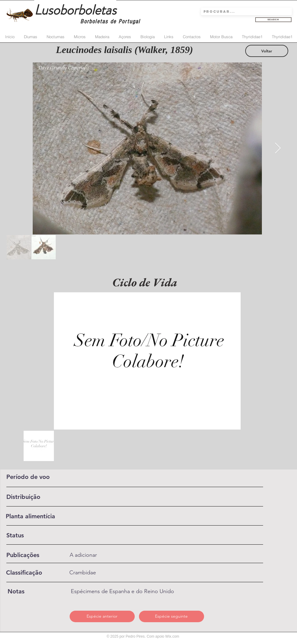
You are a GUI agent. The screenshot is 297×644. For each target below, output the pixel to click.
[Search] (273, 20)
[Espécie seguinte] (172, 616)
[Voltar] (267, 51)
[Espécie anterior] (102, 616)
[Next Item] (278, 149)
